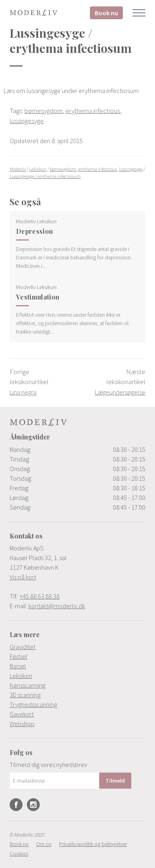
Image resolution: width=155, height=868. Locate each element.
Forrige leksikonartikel (29, 382)
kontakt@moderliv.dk (57, 606)
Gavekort (22, 714)
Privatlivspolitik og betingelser (93, 844)
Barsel (18, 666)
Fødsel (18, 656)
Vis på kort (23, 577)
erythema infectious (93, 111)
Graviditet (22, 647)
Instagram (33, 805)
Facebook (16, 805)
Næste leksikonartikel (120, 382)
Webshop (22, 724)
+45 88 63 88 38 (40, 596)
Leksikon (21, 676)
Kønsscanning (28, 685)
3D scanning (25, 695)
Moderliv (34, 13)
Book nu (106, 13)
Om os (44, 844)
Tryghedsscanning (33, 704)
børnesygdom (44, 111)
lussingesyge (27, 121)
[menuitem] (77, 647)
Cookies (19, 854)
